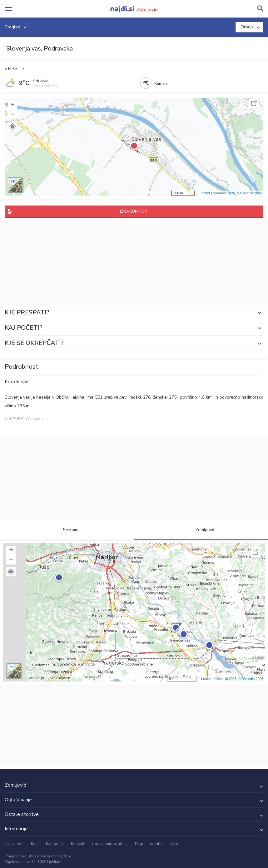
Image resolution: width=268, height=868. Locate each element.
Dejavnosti (14, 844)
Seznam (67, 530)
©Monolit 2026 (224, 193)
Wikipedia (35, 419)
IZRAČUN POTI (134, 211)
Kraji (35, 844)
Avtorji (176, 844)
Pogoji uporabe (149, 844)
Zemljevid (201, 530)
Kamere (161, 84)
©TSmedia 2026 (249, 193)
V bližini (12, 69)
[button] (12, 127)
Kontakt (78, 844)
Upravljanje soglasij (110, 844)
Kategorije (55, 844)
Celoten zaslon (254, 103)
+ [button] (13, 105)
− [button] (13, 115)
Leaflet (205, 193)
